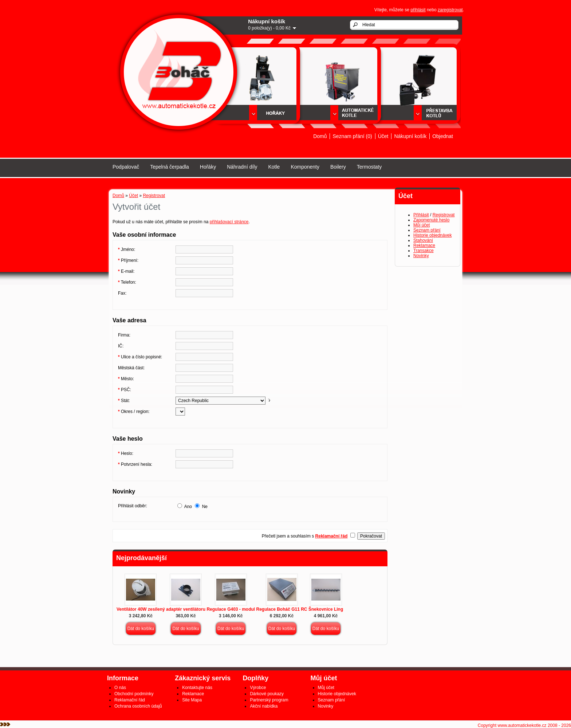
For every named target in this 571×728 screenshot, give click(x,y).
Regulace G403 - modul (231, 609)
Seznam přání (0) (352, 136)
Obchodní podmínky (134, 694)
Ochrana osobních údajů (138, 706)
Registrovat (444, 215)
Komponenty (305, 167)
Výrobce (258, 688)
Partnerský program (269, 700)
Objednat (443, 136)
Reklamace (424, 245)
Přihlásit (421, 215)
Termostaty (369, 167)
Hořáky (208, 167)
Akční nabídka (264, 706)
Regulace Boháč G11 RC (281, 609)
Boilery (338, 167)
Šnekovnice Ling (326, 609)
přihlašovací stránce (229, 222)
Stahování (423, 240)
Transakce (424, 251)
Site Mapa (192, 700)
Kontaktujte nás (197, 688)
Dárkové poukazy (267, 694)
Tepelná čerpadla (170, 167)
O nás (120, 688)
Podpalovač (126, 167)
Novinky (421, 256)
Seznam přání (427, 230)
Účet (383, 136)
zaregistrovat (450, 10)
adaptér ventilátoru (186, 609)
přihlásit (418, 10)
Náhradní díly (242, 167)
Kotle (274, 167)
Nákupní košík (410, 136)
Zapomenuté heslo (431, 220)
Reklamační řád (130, 700)
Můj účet (422, 225)
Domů (320, 136)
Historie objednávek (432, 235)
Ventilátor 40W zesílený (141, 609)
